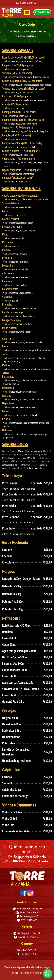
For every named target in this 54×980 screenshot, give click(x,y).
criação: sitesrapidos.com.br (27, 973)
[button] (27, 12)
